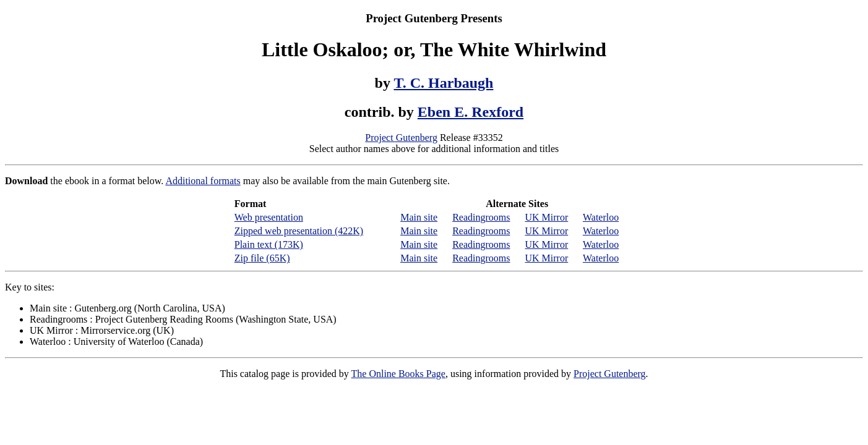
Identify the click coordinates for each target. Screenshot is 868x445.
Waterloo (601, 217)
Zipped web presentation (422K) (299, 231)
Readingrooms (481, 217)
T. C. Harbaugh (444, 83)
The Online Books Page (398, 374)
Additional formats (203, 181)
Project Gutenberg (401, 138)
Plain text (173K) (269, 244)
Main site (419, 217)
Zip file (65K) (262, 258)
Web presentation (269, 217)
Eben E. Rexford (471, 112)
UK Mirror (546, 217)
